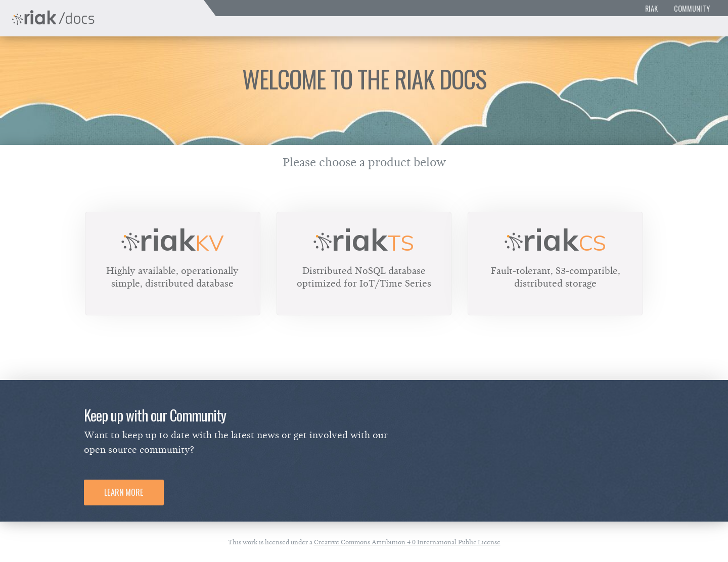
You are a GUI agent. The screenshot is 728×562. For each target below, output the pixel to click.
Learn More (124, 492)
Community (692, 8)
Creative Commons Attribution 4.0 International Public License (407, 542)
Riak (651, 8)
